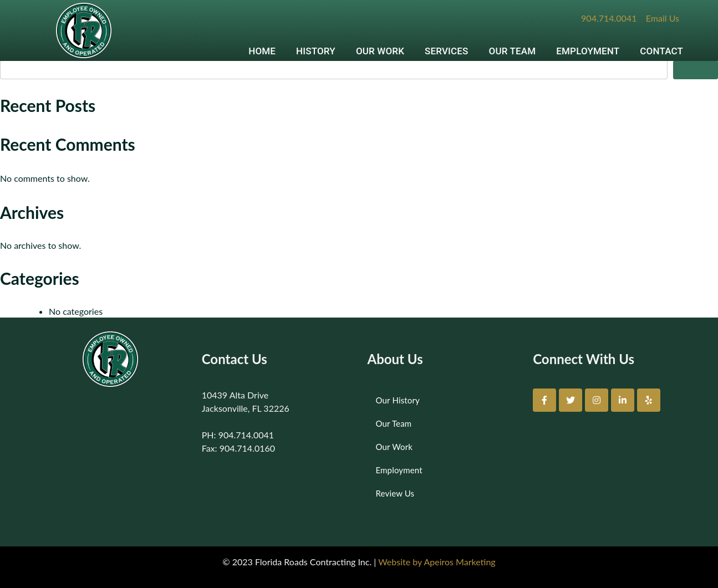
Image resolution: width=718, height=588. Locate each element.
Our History (398, 400)
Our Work (394, 447)
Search (696, 71)
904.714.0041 (609, 18)
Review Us (395, 493)
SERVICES (447, 51)
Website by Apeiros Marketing (437, 562)
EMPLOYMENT (588, 51)
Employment (399, 470)
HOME (262, 51)
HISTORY (316, 51)
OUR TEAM (513, 51)
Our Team (394, 423)
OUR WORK (380, 51)
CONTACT (661, 51)
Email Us (663, 18)
